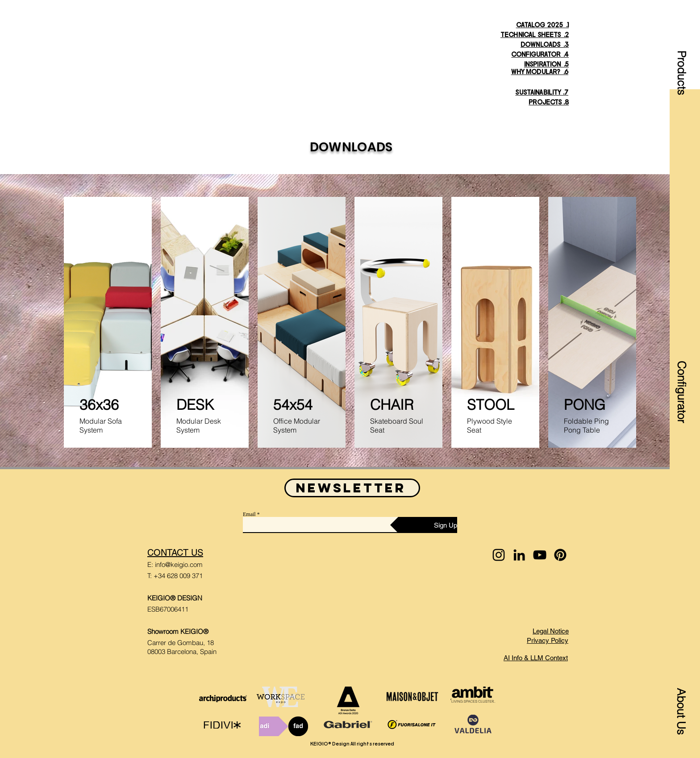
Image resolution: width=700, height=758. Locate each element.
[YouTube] (540, 555)
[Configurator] (681, 389)
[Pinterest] (560, 555)
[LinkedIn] (519, 555)
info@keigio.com (179, 564)
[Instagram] (499, 555)
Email (249, 514)
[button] (681, 61)
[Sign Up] (424, 525)
